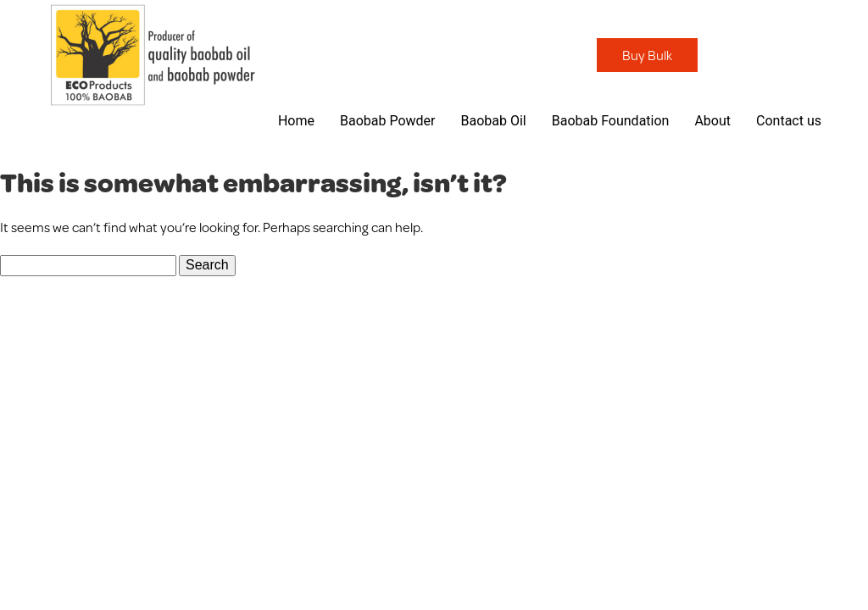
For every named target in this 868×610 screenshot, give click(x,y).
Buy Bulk (647, 55)
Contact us (789, 121)
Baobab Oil (493, 121)
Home (296, 121)
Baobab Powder (388, 121)
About (712, 121)
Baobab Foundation (611, 121)
